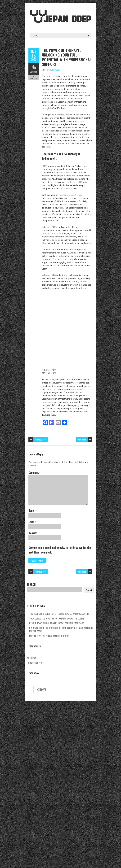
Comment (34, 72)
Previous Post (41, 439)
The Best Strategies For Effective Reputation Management (59, 614)
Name (32, 510)
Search (31, 584)
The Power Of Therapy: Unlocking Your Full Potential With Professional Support (67, 57)
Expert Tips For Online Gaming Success (49, 636)
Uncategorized (34, 663)
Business (55, 70)
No (34, 67)
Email (32, 522)
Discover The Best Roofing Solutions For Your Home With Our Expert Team (61, 630)
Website (33, 533)
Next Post (82, 439)
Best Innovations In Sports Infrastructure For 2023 (57, 623)
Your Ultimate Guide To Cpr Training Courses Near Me (57, 618)
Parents (41, 689)
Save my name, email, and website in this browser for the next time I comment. (60, 550)
